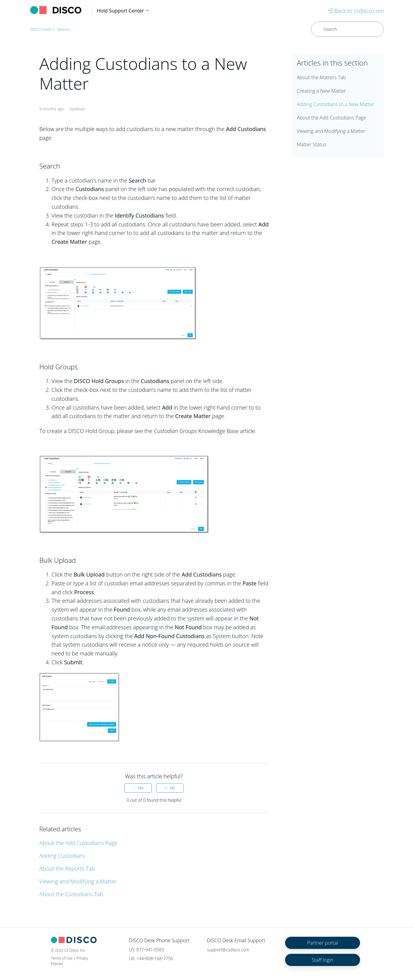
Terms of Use (62, 958)
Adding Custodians (62, 856)
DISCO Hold (41, 29)
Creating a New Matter (321, 91)
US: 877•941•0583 (146, 950)
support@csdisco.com (228, 950)
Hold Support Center (123, 11)
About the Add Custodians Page (78, 843)
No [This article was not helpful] (173, 788)
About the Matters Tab (321, 77)
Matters (64, 29)
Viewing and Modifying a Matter (78, 881)
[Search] (347, 29)
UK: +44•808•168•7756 (151, 959)
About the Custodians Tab (71, 894)
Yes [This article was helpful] (141, 788)
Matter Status (311, 144)
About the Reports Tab (67, 868)
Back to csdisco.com (356, 11)
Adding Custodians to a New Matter (335, 104)
